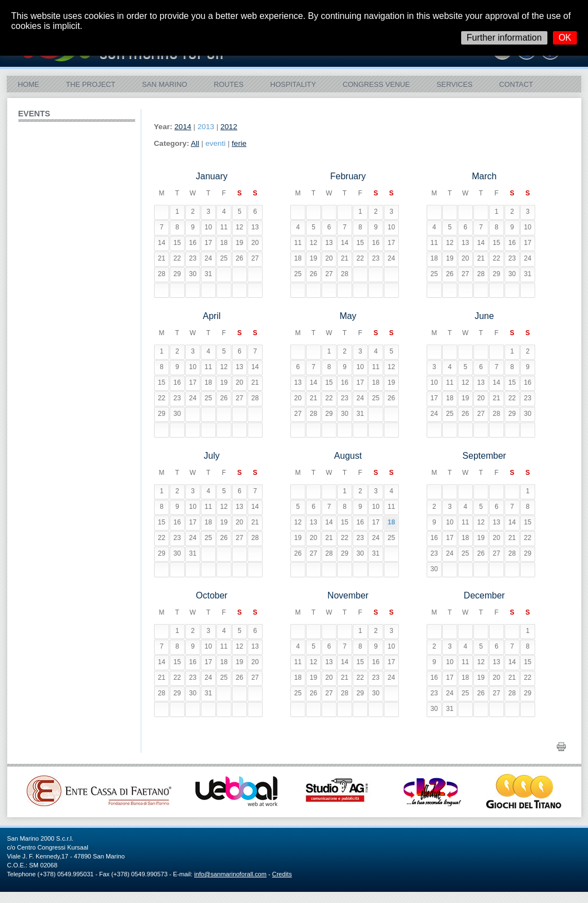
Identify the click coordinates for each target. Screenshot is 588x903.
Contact (516, 84)
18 (391, 522)
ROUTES (228, 84)
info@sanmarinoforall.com (230, 874)
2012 (229, 127)
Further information (504, 38)
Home (28, 84)
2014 (183, 127)
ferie (239, 143)
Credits (282, 874)
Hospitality (293, 84)
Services (454, 84)
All (195, 143)
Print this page (562, 746)
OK (565, 38)
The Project (90, 84)
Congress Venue (376, 84)
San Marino (164, 84)
